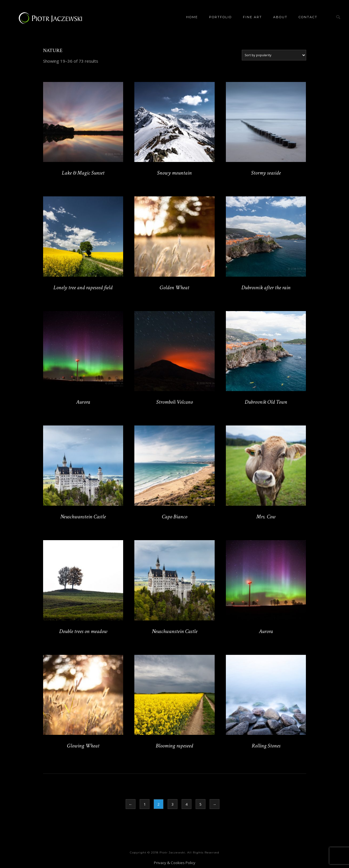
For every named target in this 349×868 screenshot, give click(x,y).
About (280, 17)
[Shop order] (274, 55)
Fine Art (252, 17)
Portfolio (220, 17)
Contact (308, 17)
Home (192, 17)
